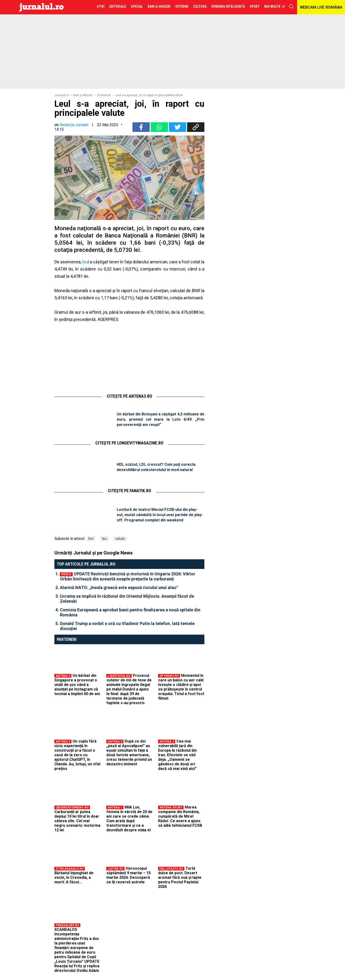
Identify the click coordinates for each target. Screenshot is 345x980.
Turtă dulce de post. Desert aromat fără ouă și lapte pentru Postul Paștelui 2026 (180, 877)
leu (85, 262)
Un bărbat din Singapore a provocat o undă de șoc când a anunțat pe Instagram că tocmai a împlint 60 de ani (77, 685)
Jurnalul (41, 7)
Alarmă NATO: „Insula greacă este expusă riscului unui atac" (119, 587)
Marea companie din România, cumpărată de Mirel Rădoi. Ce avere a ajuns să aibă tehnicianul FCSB (180, 816)
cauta (291, 6)
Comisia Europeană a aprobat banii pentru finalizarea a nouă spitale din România (130, 612)
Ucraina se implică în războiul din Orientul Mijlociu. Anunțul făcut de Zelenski (127, 599)
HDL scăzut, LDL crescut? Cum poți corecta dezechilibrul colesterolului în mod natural (156, 467)
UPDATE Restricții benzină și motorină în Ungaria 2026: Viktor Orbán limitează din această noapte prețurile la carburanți (128, 576)
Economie (104, 95)
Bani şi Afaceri (83, 95)
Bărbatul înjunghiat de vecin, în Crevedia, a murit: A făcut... (74, 877)
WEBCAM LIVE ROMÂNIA (321, 7)
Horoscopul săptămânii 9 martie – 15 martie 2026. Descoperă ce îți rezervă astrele (129, 875)
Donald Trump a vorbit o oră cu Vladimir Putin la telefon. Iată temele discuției (127, 626)
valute (120, 539)
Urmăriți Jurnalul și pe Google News (94, 553)
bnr (91, 539)
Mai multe (272, 6)
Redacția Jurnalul (74, 125)
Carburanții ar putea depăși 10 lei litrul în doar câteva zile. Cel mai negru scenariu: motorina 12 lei (77, 821)
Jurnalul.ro (61, 95)
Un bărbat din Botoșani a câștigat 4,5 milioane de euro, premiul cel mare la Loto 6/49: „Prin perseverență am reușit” (161, 419)
